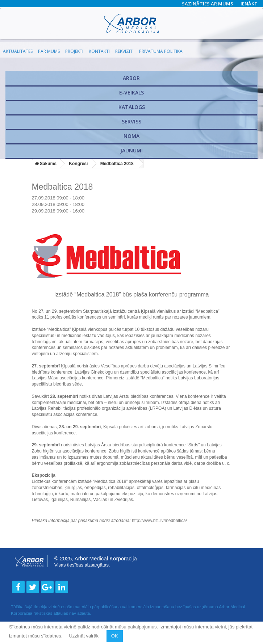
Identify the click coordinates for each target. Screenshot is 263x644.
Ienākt (249, 4)
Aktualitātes (18, 51)
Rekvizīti (124, 51)
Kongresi (78, 164)
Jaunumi (131, 150)
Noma (131, 136)
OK (115, 636)
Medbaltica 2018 (117, 164)
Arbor (131, 78)
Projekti (74, 51)
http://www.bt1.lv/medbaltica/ (159, 521)
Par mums (49, 51)
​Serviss (131, 121)
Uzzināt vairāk (84, 636)
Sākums (46, 164)
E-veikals (131, 92)
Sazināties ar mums (208, 4)
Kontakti (99, 51)
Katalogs (132, 107)
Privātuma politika (161, 51)
